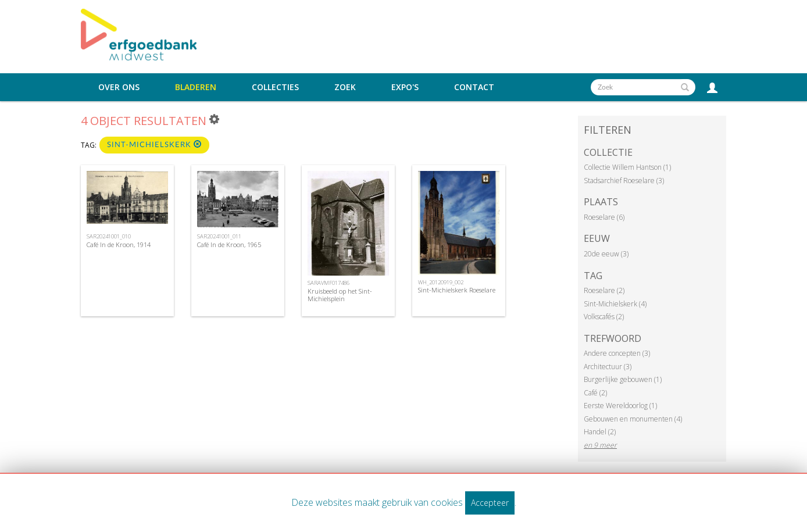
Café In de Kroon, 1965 (229, 244)
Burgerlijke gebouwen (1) (623, 379)
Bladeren (196, 87)
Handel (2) (600, 432)
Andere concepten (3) (617, 353)
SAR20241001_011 (219, 236)
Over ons (119, 87)
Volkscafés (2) (604, 317)
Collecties (275, 87)
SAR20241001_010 (109, 236)
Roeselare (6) (604, 217)
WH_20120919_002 (441, 282)
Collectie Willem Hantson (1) (627, 167)
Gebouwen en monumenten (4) (633, 419)
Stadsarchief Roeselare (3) (624, 181)
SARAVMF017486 (328, 283)
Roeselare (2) (604, 290)
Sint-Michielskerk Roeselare (457, 290)
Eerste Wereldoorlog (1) (620, 406)
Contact (474, 87)
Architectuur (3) (608, 367)
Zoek (345, 87)
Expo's (405, 87)
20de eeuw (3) (606, 254)
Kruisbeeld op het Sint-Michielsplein (340, 295)
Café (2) (595, 393)
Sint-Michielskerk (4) (615, 304)
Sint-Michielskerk (154, 144)
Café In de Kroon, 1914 (119, 244)
